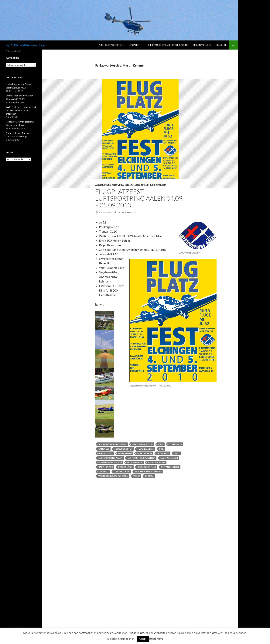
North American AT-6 (110, 462)
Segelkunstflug (147, 467)
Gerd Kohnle (106, 453)
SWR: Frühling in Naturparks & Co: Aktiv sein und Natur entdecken (21, 110)
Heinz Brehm (125, 453)
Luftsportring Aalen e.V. (141, 458)
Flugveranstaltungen (126, 185)
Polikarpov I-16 (156, 462)
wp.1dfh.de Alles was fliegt (26, 45)
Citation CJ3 (175, 444)
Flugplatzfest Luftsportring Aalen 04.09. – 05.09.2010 (139, 198)
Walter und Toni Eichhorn (113, 476)
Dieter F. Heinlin (126, 212)
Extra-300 (104, 449)
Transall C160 (122, 471)
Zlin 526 (149, 476)
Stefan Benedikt (170, 467)
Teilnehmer (148, 185)
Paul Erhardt (135, 462)
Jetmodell (163, 453)
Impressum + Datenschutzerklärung (168, 45)
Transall (104, 471)
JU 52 (177, 453)
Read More (156, 639)
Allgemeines (103, 185)
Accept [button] (143, 639)
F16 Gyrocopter (123, 449)
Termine (161, 185)
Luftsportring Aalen (110, 458)
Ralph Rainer (106, 467)
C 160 (161, 444)
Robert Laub (125, 467)
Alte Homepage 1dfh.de (111, 45)
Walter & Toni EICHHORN (149, 471)
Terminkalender (202, 45)
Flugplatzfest (146, 449)
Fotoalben (134, 45)
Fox (161, 449)
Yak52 (137, 476)
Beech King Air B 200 (142, 444)
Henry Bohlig (144, 453)
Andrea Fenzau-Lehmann (112, 444)
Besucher (221, 45)
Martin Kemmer (169, 458)
